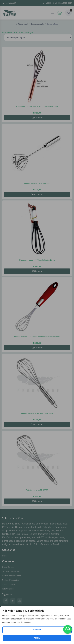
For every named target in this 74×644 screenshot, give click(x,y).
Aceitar (37, 638)
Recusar (37, 630)
